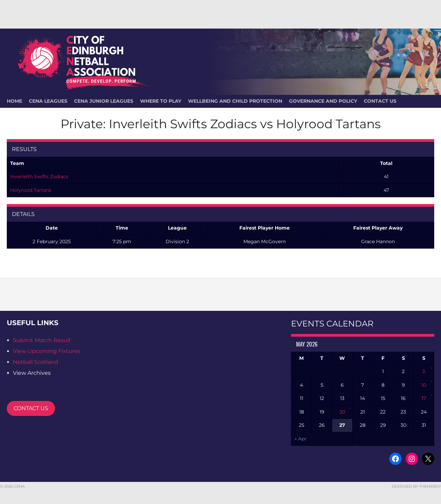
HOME (14, 101)
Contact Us (380, 101)
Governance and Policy (323, 101)
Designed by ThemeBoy (416, 486)
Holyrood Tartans (31, 190)
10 (424, 385)
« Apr (301, 439)
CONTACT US (31, 408)
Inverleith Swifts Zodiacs (39, 177)
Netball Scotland (36, 362)
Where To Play (161, 101)
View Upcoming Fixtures (47, 351)
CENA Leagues (48, 101)
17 (424, 398)
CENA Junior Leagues (104, 101)
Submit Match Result (42, 340)
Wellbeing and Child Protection (235, 101)
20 (342, 412)
